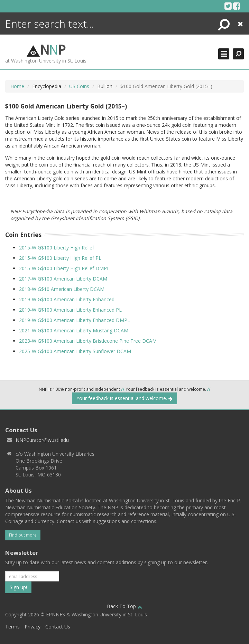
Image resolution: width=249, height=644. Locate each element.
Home (17, 86)
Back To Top (124, 606)
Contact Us (58, 627)
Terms (12, 627)
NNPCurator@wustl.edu (42, 440)
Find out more (23, 535)
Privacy (33, 627)
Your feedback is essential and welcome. (124, 398)
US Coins (79, 86)
